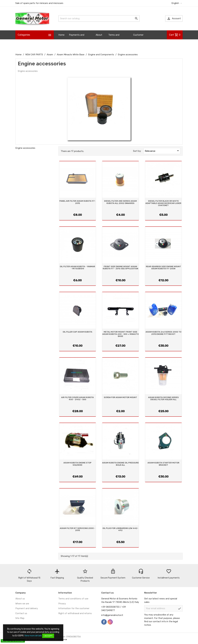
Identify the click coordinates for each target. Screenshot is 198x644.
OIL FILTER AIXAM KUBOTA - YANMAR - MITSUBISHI (77, 268)
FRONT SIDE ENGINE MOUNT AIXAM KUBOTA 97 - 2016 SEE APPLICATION (120, 268)
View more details (33, 636)
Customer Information (139, 39)
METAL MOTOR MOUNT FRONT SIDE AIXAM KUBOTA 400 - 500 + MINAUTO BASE (120, 334)
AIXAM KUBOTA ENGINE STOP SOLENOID (77, 464)
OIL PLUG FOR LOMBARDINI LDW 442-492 (120, 529)
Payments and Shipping (77, 39)
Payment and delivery (27, 608)
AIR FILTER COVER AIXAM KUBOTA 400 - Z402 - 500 (77, 398)
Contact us (21, 613)
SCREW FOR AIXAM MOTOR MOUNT (120, 397)
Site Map (20, 618)
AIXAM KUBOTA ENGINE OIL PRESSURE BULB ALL (120, 464)
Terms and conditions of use (73, 599)
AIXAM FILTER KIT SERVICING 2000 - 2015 (78, 529)
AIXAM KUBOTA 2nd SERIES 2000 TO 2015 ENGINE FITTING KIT (163, 333)
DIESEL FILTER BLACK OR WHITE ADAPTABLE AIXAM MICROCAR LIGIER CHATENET (163, 203)
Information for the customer (74, 608)
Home (61, 35)
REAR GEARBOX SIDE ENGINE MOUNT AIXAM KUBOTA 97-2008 (163, 268)
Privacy (62, 604)
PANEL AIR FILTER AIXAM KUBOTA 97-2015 (77, 202)
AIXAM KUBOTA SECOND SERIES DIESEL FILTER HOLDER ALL (163, 398)
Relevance (162, 151)
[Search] (99, 18)
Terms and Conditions (114, 39)
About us (99, 39)
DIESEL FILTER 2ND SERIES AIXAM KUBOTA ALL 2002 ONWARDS (120, 202)
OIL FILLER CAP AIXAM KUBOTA (77, 332)
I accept (48, 636)
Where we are (22, 604)
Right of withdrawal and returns (75, 613)
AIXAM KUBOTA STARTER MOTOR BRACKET (163, 464)
